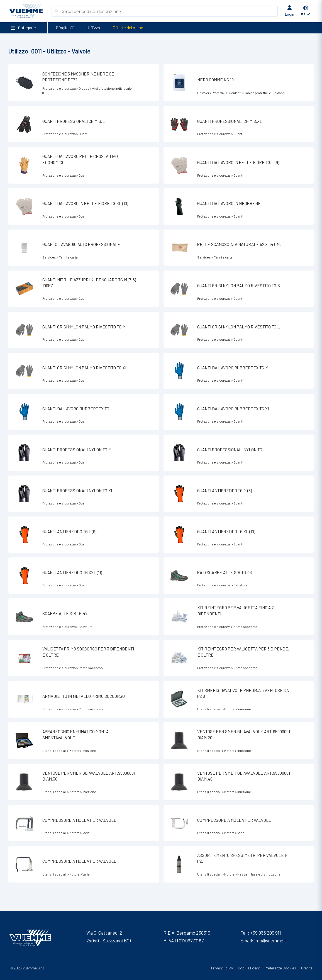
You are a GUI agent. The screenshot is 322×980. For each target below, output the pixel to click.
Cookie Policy (249, 968)
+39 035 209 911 (266, 933)
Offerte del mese (128, 28)
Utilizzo (93, 28)
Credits (307, 968)
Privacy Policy (222, 968)
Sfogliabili (65, 28)
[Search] (168, 11)
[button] (306, 11)
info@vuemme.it (271, 940)
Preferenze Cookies (280, 968)
